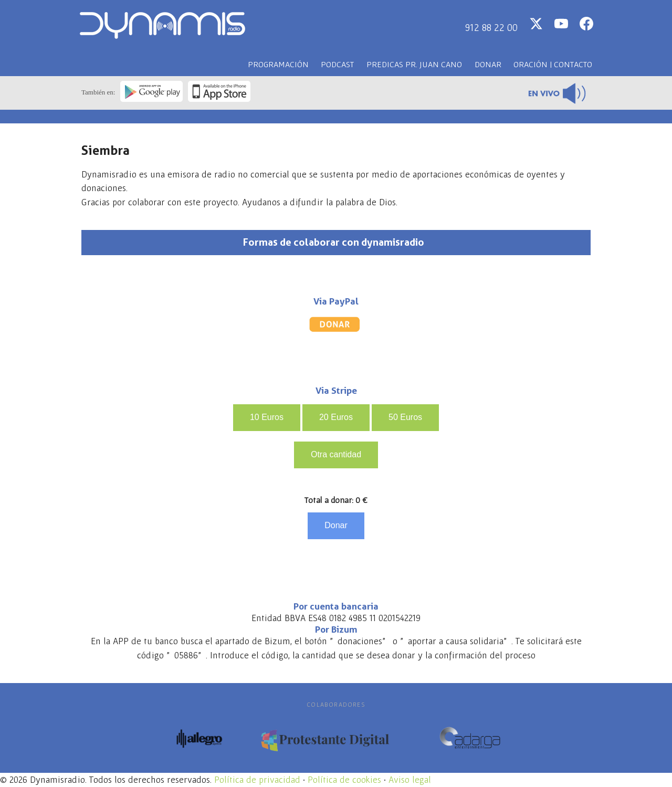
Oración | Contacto (553, 64)
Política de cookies (344, 780)
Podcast (337, 64)
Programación (278, 64)
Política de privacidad (257, 780)
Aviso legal (410, 780)
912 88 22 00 (491, 27)
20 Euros (336, 417)
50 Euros (405, 417)
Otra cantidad (336, 454)
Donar (488, 64)
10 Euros (267, 417)
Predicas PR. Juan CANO (414, 64)
